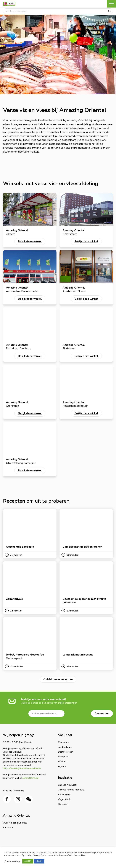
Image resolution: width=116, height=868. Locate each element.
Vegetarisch (64, 799)
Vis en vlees (64, 795)
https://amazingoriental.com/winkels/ (22, 768)
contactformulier (31, 778)
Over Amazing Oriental (15, 823)
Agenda (62, 766)
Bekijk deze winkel (30, 241)
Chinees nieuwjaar (67, 785)
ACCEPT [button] (28, 861)
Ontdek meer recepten (58, 679)
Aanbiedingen (65, 747)
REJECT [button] (39, 861)
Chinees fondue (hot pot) (71, 790)
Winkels (62, 761)
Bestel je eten (66, 752)
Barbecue (63, 804)
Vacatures (8, 828)
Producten (63, 742)
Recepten (63, 757)
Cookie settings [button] (12, 861)
